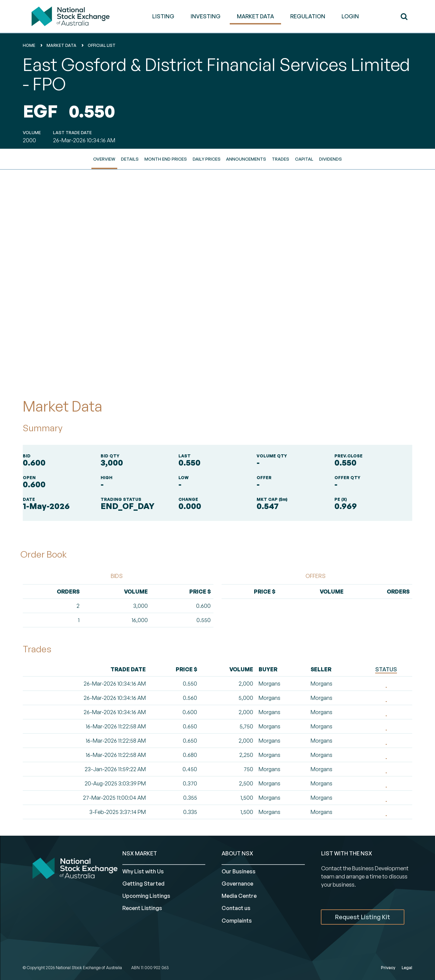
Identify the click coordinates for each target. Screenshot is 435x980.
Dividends (330, 159)
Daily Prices (207, 159)
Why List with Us (143, 871)
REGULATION (308, 16)
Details (130, 159)
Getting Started (143, 884)
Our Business (239, 871)
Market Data (62, 45)
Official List (102, 45)
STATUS (386, 669)
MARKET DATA (255, 16)
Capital (304, 159)
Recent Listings (142, 908)
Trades (281, 159)
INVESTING (206, 16)
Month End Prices (166, 159)
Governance (237, 884)
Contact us (236, 908)
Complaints (237, 921)
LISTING (163, 16)
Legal (407, 968)
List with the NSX (347, 853)
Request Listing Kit (363, 917)
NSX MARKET (140, 853)
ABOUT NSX (237, 853)
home (29, 45)
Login (350, 16)
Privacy (388, 968)
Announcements (246, 159)
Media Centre (239, 896)
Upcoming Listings (146, 896)
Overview (104, 159)
